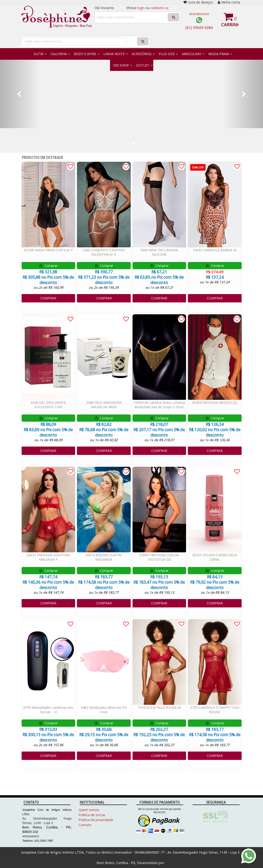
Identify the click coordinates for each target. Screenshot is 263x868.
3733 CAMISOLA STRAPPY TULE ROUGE (215, 710)
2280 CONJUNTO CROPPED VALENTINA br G (104, 252)
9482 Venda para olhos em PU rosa (104, 710)
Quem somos (89, 810)
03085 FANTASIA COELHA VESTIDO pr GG (159, 557)
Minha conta (229, 2)
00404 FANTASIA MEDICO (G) (215, 403)
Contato (85, 825)
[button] (20, 94)
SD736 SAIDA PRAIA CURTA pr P (48, 250)
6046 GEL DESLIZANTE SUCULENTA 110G (48, 405)
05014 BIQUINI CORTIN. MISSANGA (104, 557)
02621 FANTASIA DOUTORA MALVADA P (48, 557)
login (141, 8)
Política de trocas (92, 815)
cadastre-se (160, 8)
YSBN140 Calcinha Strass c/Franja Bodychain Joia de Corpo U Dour (159, 405)
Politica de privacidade (96, 820)
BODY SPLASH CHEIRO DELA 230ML (215, 557)
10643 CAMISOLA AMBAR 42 (215, 250)
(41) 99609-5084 (199, 28)
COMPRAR (48, 298)
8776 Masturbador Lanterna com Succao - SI (48, 710)
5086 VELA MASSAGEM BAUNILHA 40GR (104, 405)
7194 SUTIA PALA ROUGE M (159, 707)
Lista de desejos (198, 2)
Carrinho (230, 25)
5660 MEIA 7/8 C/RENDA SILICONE (159, 252)
